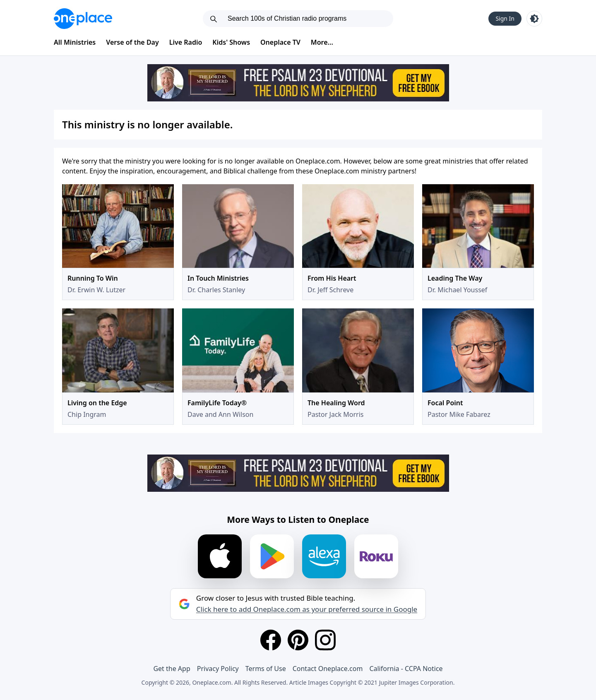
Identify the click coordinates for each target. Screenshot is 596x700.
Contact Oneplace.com (328, 669)
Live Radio (186, 42)
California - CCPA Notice (406, 669)
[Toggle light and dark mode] (534, 19)
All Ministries (75, 42)
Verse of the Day (132, 42)
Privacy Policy (218, 669)
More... (322, 42)
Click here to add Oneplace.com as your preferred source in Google (307, 609)
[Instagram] (325, 640)
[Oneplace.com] (83, 19)
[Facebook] (271, 640)
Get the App (172, 669)
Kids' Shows (231, 42)
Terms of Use (266, 669)
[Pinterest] (298, 640)
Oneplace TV (280, 42)
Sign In (505, 18)
